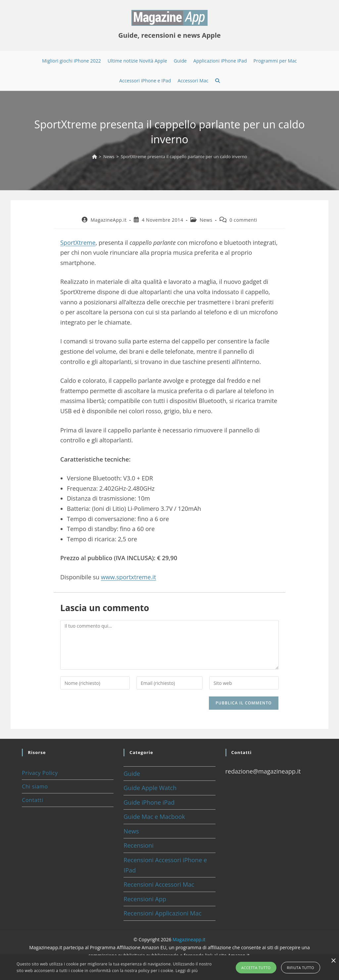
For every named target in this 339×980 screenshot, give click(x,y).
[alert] (169, 968)
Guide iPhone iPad (149, 802)
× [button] (333, 961)
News (206, 220)
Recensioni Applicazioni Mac (162, 913)
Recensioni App (145, 899)
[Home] (95, 156)
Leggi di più (187, 971)
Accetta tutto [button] (256, 968)
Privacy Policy (40, 773)
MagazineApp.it (109, 220)
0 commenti (243, 220)
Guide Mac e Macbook (154, 817)
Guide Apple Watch (150, 788)
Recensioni (139, 845)
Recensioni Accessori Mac (159, 884)
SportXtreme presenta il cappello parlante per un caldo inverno (184, 156)
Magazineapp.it (189, 939)
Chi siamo (35, 786)
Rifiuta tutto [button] (301, 968)
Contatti (32, 800)
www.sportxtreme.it (129, 577)
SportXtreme (78, 243)
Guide (132, 774)
